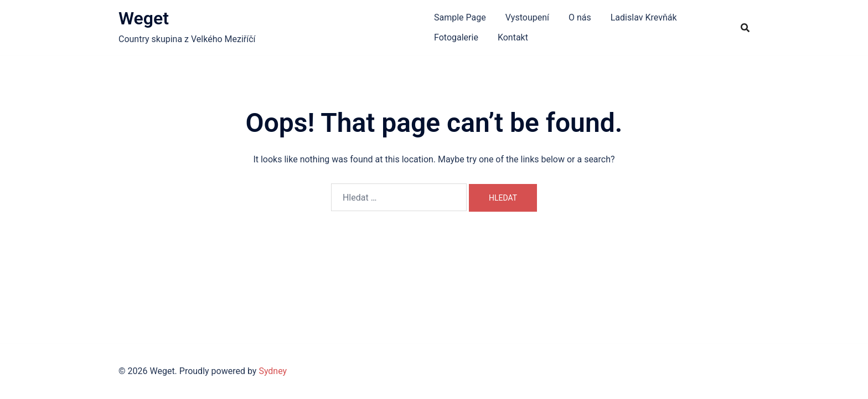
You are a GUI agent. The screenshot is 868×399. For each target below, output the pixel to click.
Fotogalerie (456, 37)
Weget (144, 18)
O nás (580, 17)
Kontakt (513, 37)
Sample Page (460, 17)
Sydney (273, 371)
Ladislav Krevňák (644, 17)
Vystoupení (527, 17)
